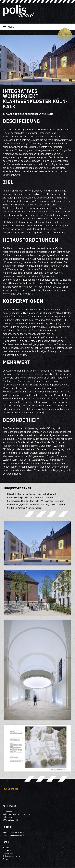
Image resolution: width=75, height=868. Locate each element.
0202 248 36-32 (17, 833)
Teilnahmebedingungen (12, 856)
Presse (6, 859)
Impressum (8, 851)
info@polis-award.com (18, 835)
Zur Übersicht (11, 789)
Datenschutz (8, 853)
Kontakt (6, 848)
